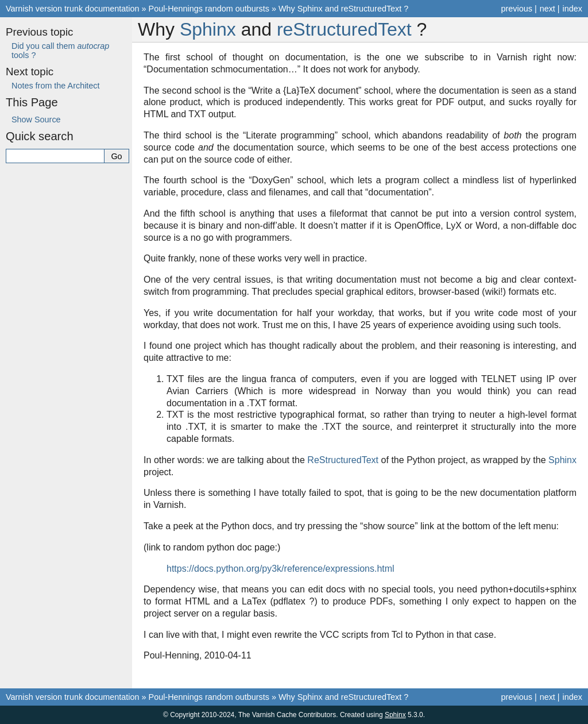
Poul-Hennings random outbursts (209, 9)
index (572, 9)
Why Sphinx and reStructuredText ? (343, 9)
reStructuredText (344, 29)
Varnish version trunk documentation (73, 9)
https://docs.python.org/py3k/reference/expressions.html (281, 569)
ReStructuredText (343, 460)
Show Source (36, 120)
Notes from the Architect (56, 86)
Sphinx (208, 29)
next (548, 9)
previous (516, 9)
